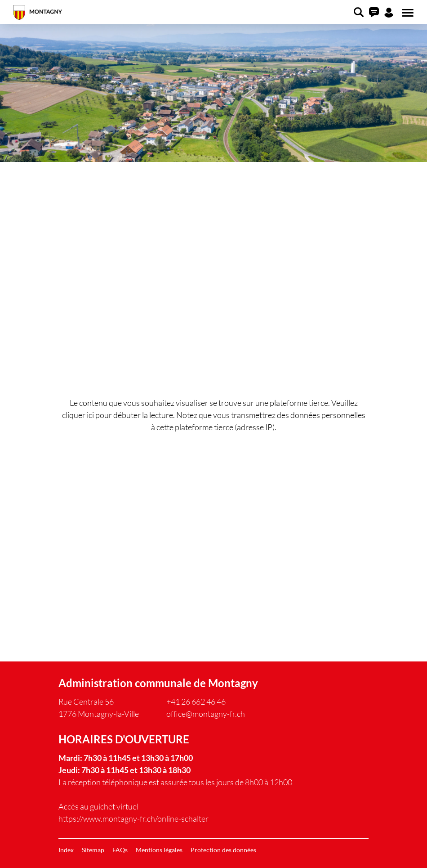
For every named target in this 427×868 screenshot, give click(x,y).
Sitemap (93, 850)
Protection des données (223, 850)
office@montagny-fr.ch (206, 714)
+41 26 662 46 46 (196, 702)
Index (66, 850)
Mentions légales (159, 850)
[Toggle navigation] (406, 13)
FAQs (120, 850)
